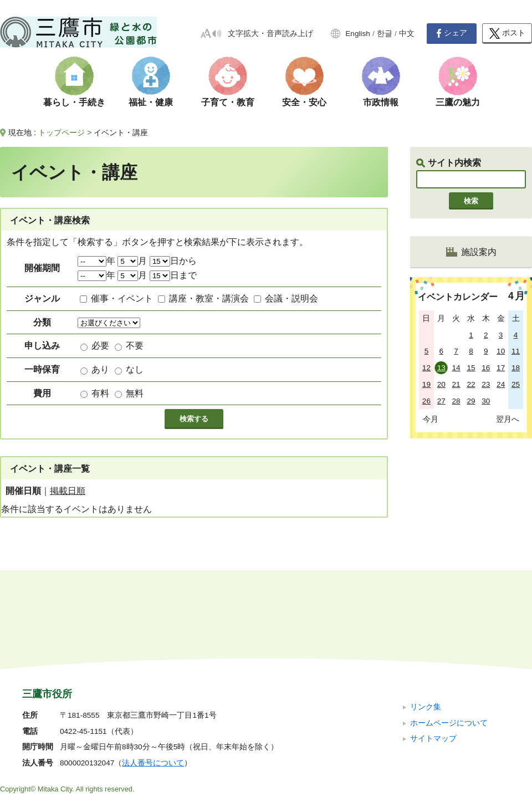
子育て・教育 (228, 102)
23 (486, 384)
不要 (135, 346)
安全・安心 (304, 102)
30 (486, 401)
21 (456, 384)
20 (441, 384)
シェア (452, 33)
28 (456, 401)
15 (471, 368)
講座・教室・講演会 (209, 298)
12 (426, 368)
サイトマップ (433, 664)
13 (441, 368)
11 (516, 351)
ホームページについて (449, 648)
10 (501, 351)
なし (135, 369)
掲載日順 (68, 491)
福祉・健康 (151, 102)
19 (426, 384)
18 (516, 368)
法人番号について (153, 689)
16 (486, 368)
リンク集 (426, 633)
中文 (407, 34)
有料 (100, 393)
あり (100, 369)
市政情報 (381, 102)
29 (471, 401)
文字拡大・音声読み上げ (270, 34)
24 (501, 384)
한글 (385, 34)
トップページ (62, 132)
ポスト (507, 34)
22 (471, 384)
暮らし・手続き (74, 102)
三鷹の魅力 (458, 102)
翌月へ (508, 419)
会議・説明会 (291, 298)
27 (441, 401)
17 (501, 368)
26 (426, 401)
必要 (100, 346)
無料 (135, 393)
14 (456, 368)
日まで (173, 275)
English (358, 34)
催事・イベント (122, 298)
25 (516, 384)
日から (173, 261)
